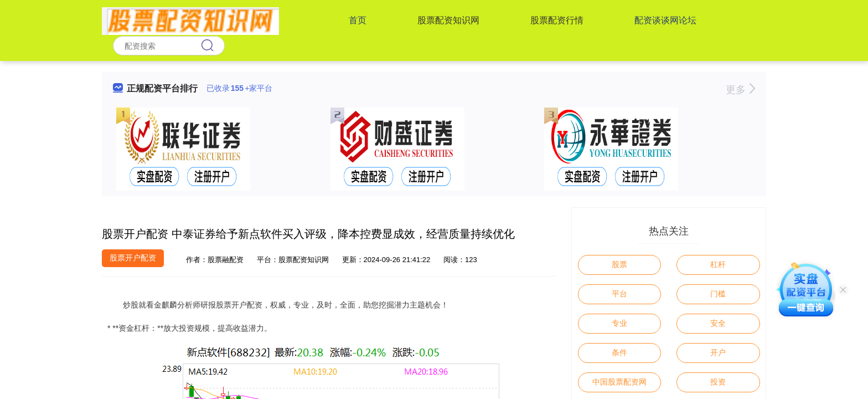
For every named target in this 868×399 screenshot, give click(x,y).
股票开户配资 (133, 258)
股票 (619, 264)
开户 (718, 352)
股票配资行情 (557, 20)
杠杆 (718, 264)
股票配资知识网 (448, 20)
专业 (619, 323)
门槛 (718, 294)
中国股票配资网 (619, 382)
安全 (718, 323)
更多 (740, 90)
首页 (358, 20)
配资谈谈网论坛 (665, 20)
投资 (718, 382)
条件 (619, 352)
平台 (619, 294)
